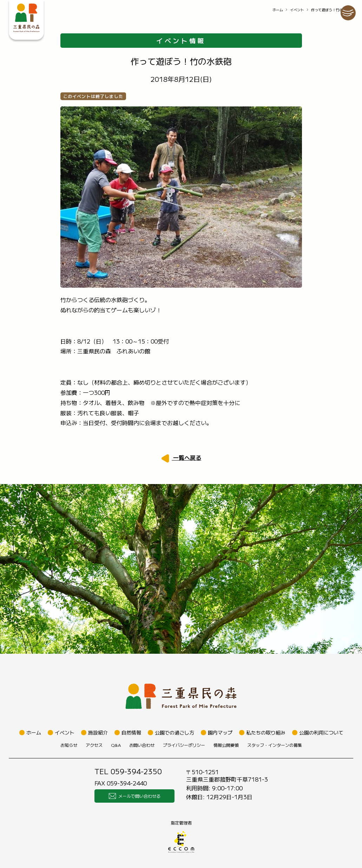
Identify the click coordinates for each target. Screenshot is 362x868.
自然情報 (131, 732)
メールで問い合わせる (134, 796)
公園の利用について (321, 732)
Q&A (116, 745)
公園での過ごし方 (175, 732)
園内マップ (220, 732)
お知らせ (69, 745)
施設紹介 (98, 732)
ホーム (278, 10)
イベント (297, 10)
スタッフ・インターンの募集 (275, 745)
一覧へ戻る (186, 457)
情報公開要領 (226, 745)
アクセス (94, 745)
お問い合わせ (142, 745)
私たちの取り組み (266, 732)
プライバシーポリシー (184, 745)
